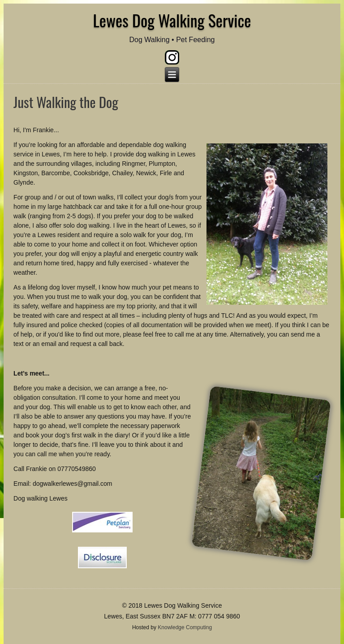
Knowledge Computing (185, 627)
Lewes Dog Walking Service (172, 20)
